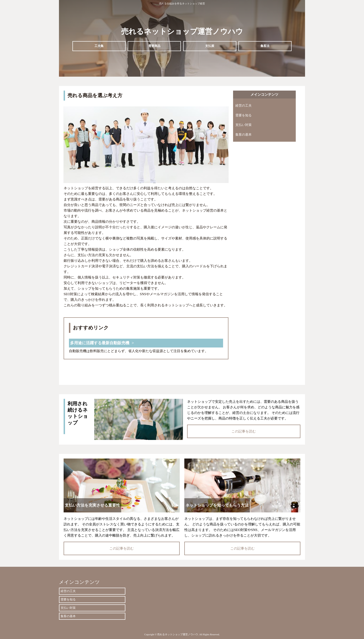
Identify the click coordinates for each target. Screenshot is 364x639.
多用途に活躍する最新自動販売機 (100, 343)
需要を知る (244, 115)
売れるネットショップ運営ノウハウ (182, 31)
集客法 (265, 46)
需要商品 (154, 46)
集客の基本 (244, 135)
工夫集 (99, 46)
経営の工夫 (244, 106)
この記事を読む (244, 431)
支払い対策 (244, 125)
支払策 (210, 46)
